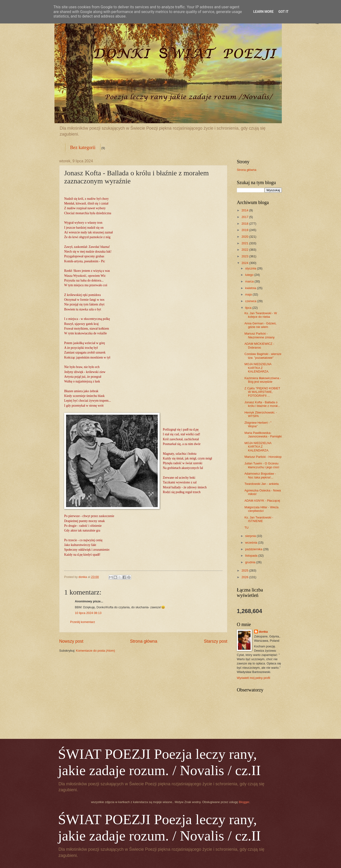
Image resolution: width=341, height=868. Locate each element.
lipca (249, 308)
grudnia (251, 562)
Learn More (263, 12)
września (251, 543)
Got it (283, 12)
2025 (245, 570)
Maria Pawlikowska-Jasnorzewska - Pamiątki (263, 435)
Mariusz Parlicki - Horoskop (263, 457)
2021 (245, 243)
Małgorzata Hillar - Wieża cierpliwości (261, 509)
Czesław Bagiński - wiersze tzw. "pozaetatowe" (263, 356)
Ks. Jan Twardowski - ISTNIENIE (259, 519)
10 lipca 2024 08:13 (88, 613)
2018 (245, 224)
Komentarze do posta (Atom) (96, 651)
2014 (245, 210)
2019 (245, 230)
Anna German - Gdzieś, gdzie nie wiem (260, 325)
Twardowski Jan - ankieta (262, 484)
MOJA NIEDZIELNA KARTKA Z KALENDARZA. (258, 368)
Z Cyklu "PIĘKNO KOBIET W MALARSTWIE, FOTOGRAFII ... (262, 392)
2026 (245, 577)
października (254, 549)
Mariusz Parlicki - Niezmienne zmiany (259, 335)
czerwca (251, 301)
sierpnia (251, 536)
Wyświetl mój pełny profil (254, 678)
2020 (245, 237)
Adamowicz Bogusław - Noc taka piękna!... (260, 475)
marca (250, 281)
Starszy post (216, 641)
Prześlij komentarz (83, 622)
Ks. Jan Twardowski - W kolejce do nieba (261, 315)
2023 (245, 256)
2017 (245, 217)
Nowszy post (71, 641)
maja (249, 294)
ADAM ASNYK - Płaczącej (262, 501)
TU (246, 528)
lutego (250, 275)
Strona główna (144, 641)
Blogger (244, 802)
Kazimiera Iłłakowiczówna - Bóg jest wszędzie (263, 380)
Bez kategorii (83, 147)
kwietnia (251, 288)
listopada (252, 556)
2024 (245, 263)
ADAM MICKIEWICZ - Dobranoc (259, 345)
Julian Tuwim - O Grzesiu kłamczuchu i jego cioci (262, 465)
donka (263, 632)
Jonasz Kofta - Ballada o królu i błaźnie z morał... (262, 404)
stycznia (251, 268)
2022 (245, 250)
